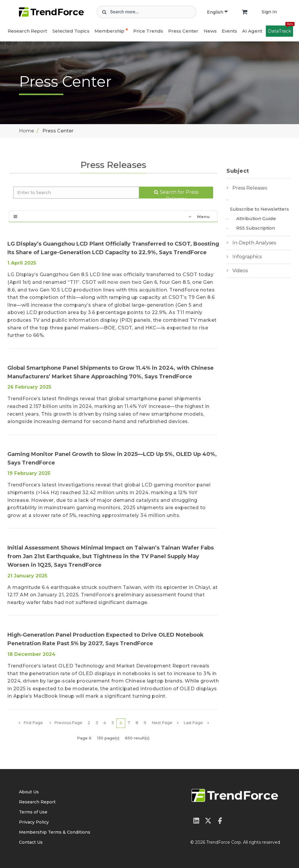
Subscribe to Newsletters (259, 209)
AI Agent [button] (252, 31)
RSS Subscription (256, 228)
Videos (240, 271)
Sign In (269, 12)
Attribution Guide (256, 218)
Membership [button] (109, 31)
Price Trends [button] (148, 31)
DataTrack (280, 30)
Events (229, 31)
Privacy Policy (34, 822)
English (217, 12)
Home (26, 131)
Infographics (247, 257)
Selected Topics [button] (71, 31)
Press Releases (250, 188)
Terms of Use (33, 812)
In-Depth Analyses (254, 243)
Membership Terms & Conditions (55, 832)
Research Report (27, 31)
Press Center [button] (183, 31)
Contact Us (31, 842)
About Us (29, 792)
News (210, 31)
